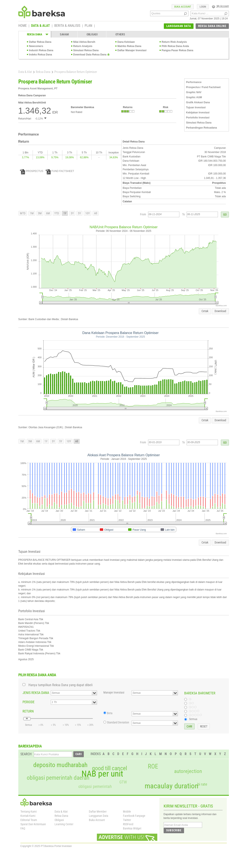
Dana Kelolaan (126, 42)
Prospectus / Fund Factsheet (203, 87)
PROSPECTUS (32, 171)
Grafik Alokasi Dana (198, 102)
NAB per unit (102, 774)
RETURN (28, 711)
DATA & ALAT (41, 26)
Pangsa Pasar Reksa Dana (178, 50)
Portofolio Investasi (198, 118)
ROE (153, 766)
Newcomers (36, 46)
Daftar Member (98, 812)
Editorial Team (29, 820)
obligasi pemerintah (95, 786)
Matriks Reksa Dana (129, 46)
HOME (23, 26)
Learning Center (64, 824)
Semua (193, 719)
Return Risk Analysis (174, 42)
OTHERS (120, 34)
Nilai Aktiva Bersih (84, 42)
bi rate (202, 784)
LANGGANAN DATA (179, 26)
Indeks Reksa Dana (41, 55)
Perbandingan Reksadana (202, 128)
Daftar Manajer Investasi (132, 50)
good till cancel (109, 768)
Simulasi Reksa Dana (86, 50)
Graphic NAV (194, 92)
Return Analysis (83, 46)
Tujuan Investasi (196, 107)
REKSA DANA (35, 34)
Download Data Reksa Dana (90, 55)
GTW (123, 782)
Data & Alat (25, 72)
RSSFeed (128, 824)
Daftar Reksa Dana (40, 42)
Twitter (127, 820)
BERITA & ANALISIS (67, 26)
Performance (194, 82)
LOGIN (203, 7)
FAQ (23, 828)
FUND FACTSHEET (60, 171)
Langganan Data (99, 816)
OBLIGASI (92, 34)
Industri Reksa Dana (41, 50)
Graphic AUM (194, 97)
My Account (220, 6)
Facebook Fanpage (134, 816)
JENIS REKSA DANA (36, 693)
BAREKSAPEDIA (30, 746)
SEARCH (26, 754)
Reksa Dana (43, 72)
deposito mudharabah (60, 765)
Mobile (127, 812)
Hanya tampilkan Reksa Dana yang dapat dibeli (61, 685)
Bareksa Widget (132, 828)
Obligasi (59, 820)
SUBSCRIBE (174, 830)
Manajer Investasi (114, 692)
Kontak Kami (28, 816)
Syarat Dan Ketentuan (33, 824)
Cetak (205, 311)
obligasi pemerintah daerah (58, 778)
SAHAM (64, 34)
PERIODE (29, 702)
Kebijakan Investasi (198, 113)
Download (220, 311)
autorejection (188, 771)
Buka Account (97, 820)
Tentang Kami (29, 812)
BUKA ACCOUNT (183, 7)
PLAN (88, 26)
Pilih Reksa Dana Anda (175, 46)
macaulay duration (172, 786)
